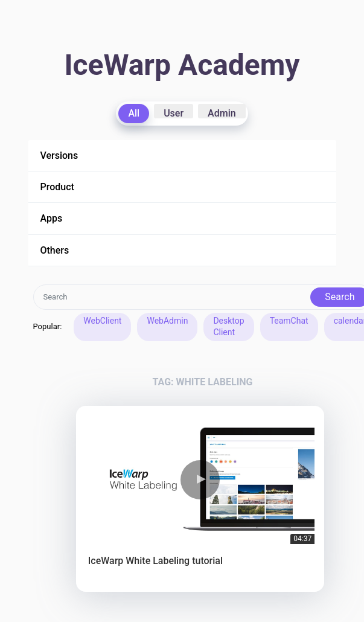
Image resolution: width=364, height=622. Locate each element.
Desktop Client (228, 327)
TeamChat (289, 321)
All (134, 113)
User (174, 113)
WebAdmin (167, 321)
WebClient (102, 321)
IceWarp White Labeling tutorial (155, 561)
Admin (222, 113)
